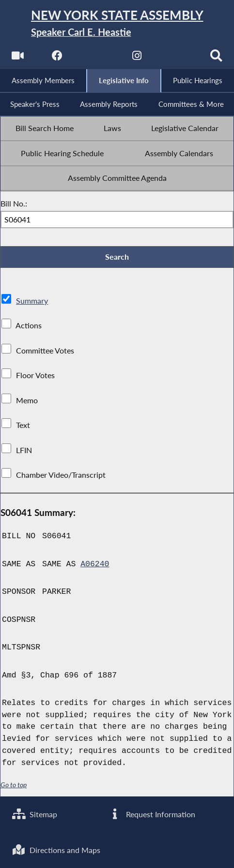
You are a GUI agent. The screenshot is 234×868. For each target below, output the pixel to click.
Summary (32, 301)
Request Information (151, 814)
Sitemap (35, 814)
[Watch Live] (18, 58)
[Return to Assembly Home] (117, 24)
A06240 (95, 564)
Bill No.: (14, 204)
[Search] (216, 58)
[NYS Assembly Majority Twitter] (97, 58)
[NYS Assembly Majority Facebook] (57, 58)
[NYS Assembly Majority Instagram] (137, 58)
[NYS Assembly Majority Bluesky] (177, 58)
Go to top (14, 785)
